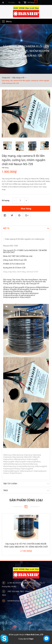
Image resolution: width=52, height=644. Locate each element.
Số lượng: (6, 200)
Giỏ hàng (32, 2)
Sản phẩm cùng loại (26, 500)
